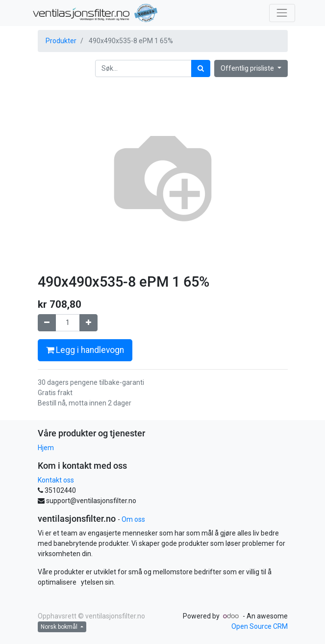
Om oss (133, 519)
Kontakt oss (56, 480)
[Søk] (201, 68)
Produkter (61, 41)
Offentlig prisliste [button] (248, 68)
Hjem (46, 448)
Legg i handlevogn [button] (85, 350)
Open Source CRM (260, 626)
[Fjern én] (47, 323)
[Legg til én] (88, 323)
